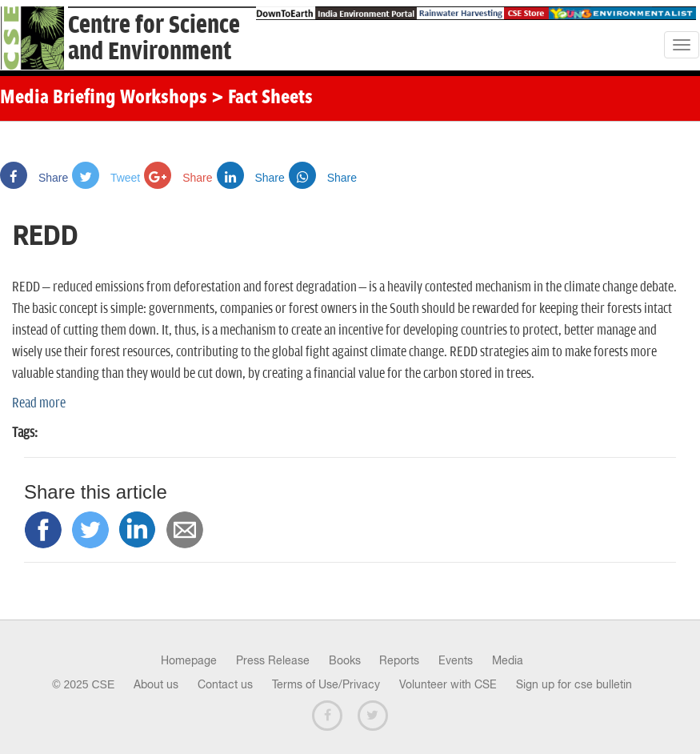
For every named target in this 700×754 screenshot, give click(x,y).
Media (508, 660)
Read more (39, 403)
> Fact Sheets (262, 98)
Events (456, 660)
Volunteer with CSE (448, 684)
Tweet (106, 178)
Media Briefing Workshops (104, 98)
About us (156, 684)
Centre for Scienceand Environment (154, 38)
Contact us (225, 684)
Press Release (273, 660)
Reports (399, 660)
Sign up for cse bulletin (574, 684)
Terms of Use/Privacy (326, 684)
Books (345, 660)
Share (34, 178)
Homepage (189, 660)
